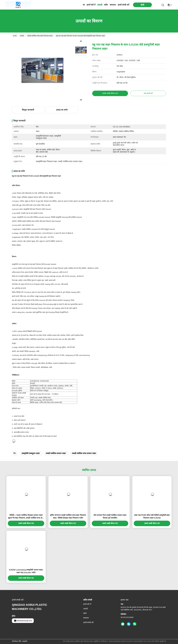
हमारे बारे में (91, 5)
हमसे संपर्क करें (124, 5)
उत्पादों (100, 5)
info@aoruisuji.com (23, 621)
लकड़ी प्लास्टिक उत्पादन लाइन (56, 453)
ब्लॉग (106, 5)
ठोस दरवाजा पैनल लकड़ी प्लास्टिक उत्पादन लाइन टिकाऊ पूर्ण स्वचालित (110, 516)
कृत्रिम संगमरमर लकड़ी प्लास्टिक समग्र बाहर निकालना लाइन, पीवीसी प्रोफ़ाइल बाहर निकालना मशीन (68, 516)
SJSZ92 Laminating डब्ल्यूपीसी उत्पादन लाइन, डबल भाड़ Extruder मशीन (26, 571)
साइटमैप (25, 641)
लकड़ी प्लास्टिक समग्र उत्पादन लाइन (84, 453)
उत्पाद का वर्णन (62, 110)
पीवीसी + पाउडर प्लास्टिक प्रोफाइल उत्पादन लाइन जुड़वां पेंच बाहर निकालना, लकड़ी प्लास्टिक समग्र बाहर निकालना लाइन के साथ (26, 517)
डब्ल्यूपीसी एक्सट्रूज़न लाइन (31, 453)
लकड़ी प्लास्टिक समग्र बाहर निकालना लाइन (40, 36)
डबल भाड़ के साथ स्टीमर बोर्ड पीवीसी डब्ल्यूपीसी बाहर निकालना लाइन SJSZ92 (152, 516)
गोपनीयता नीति (17, 641)
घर (84, 5)
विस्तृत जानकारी (28, 110)
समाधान (113, 5)
